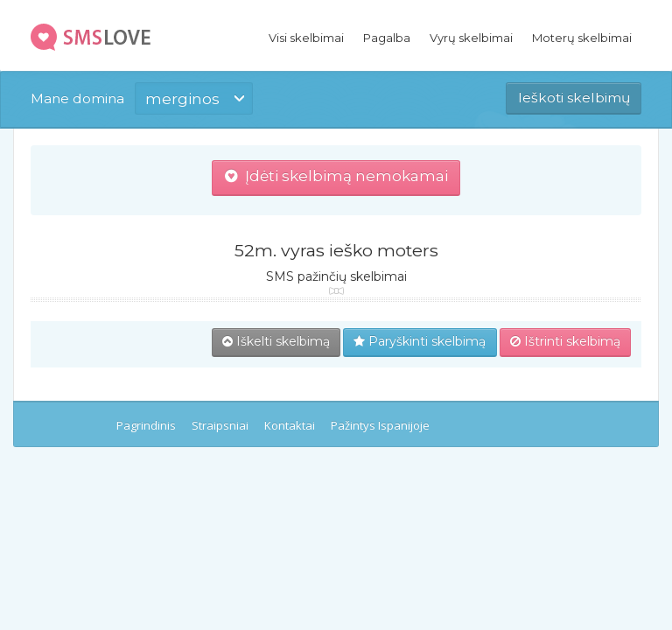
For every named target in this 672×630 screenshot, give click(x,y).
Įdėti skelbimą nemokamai (336, 176)
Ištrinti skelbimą (565, 341)
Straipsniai (220, 425)
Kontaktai (290, 425)
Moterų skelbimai (582, 38)
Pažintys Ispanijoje (380, 425)
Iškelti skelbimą (276, 341)
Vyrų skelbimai (471, 38)
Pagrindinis (146, 425)
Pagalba (387, 38)
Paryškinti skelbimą (420, 341)
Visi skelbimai (306, 38)
